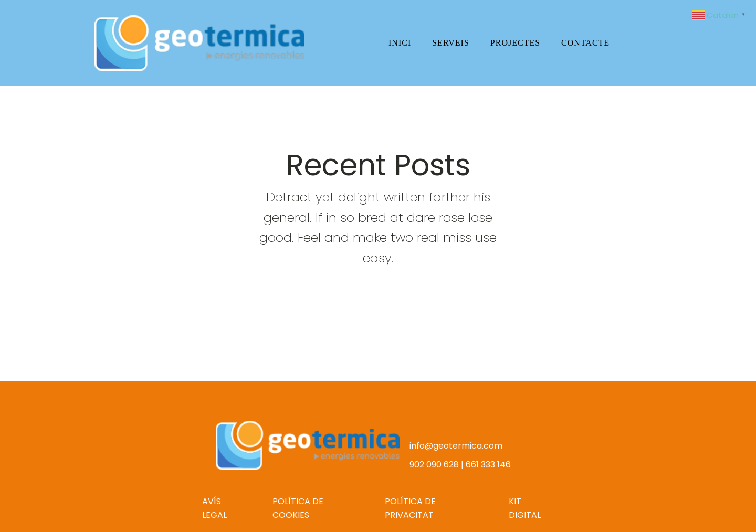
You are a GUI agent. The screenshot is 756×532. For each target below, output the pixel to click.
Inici (400, 43)
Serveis (451, 43)
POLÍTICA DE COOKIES (298, 508)
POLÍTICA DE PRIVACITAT (410, 508)
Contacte (585, 43)
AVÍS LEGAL (214, 508)
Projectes (515, 43)
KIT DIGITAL (525, 508)
